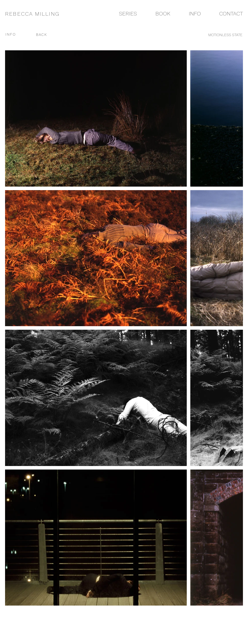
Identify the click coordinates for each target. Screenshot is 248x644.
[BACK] (42, 35)
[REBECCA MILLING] (36, 14)
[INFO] (16, 34)
